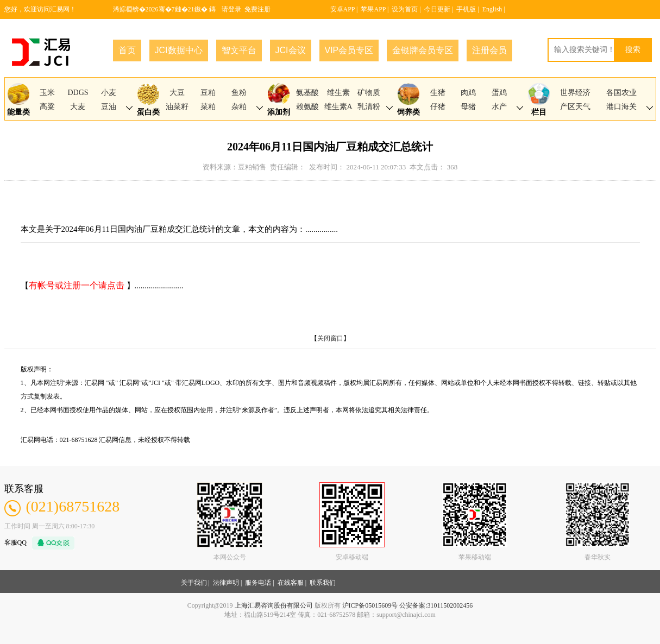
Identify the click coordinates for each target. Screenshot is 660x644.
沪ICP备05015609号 (370, 605)
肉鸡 (468, 93)
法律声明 (226, 583)
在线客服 (291, 583)
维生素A (338, 107)
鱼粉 (239, 93)
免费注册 (257, 9)
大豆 (177, 93)
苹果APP (373, 9)
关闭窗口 (330, 338)
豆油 (109, 107)
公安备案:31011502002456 (436, 605)
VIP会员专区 (349, 50)
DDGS (78, 93)
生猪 (438, 93)
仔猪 (438, 107)
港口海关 (621, 107)
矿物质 (369, 93)
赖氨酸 (307, 107)
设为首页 (405, 9)
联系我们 (323, 583)
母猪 (468, 107)
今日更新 (437, 9)
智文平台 (239, 50)
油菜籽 (177, 107)
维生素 (338, 93)
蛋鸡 (499, 93)
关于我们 (194, 583)
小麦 (109, 93)
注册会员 (489, 50)
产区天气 (575, 107)
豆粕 (208, 93)
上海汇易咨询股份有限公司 (274, 605)
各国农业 (621, 93)
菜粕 (208, 107)
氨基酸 (307, 93)
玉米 (47, 93)
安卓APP (343, 9)
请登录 (231, 9)
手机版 (466, 9)
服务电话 (258, 583)
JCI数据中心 (179, 50)
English (492, 9)
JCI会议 (291, 50)
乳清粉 (369, 107)
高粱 (47, 107)
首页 (127, 50)
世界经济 (575, 93)
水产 (499, 107)
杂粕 (239, 107)
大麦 (78, 107)
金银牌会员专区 (423, 50)
